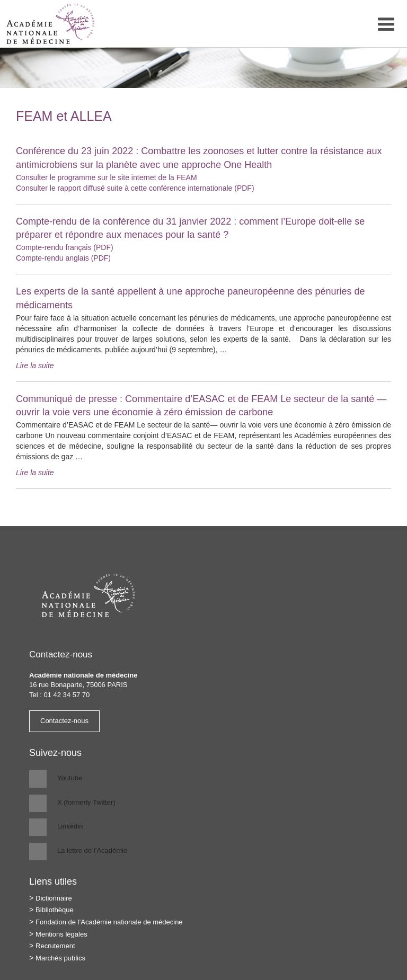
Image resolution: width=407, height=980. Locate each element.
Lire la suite (35, 366)
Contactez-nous (64, 721)
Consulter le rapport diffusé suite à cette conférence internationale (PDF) (135, 188)
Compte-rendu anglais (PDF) (63, 258)
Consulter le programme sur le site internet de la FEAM (107, 177)
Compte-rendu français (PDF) (65, 247)
